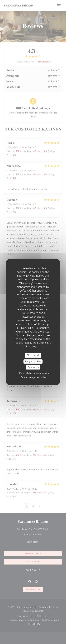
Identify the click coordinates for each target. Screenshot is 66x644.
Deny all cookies (33, 361)
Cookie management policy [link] (34, 377)
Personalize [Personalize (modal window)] (33, 367)
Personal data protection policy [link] (34, 373)
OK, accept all (33, 355)
